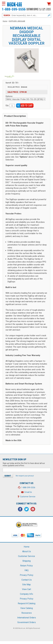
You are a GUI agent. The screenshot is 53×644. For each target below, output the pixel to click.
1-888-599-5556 (28, 488)
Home (5, 21)
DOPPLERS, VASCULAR (17, 21)
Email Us (28, 492)
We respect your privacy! (25, 476)
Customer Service (28, 497)
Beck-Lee (22, 628)
